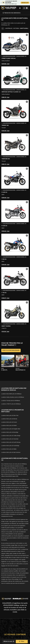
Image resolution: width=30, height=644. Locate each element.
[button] (15, 49)
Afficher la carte (9, 642)
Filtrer (22, 642)
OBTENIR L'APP (25, 3)
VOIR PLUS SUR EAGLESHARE (11, 350)
